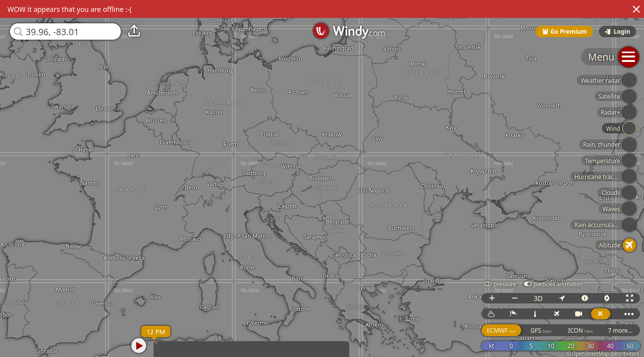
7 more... (620, 330)
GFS (541, 330)
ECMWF (501, 330)
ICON (581, 330)
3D (538, 298)
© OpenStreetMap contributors (603, 354)
